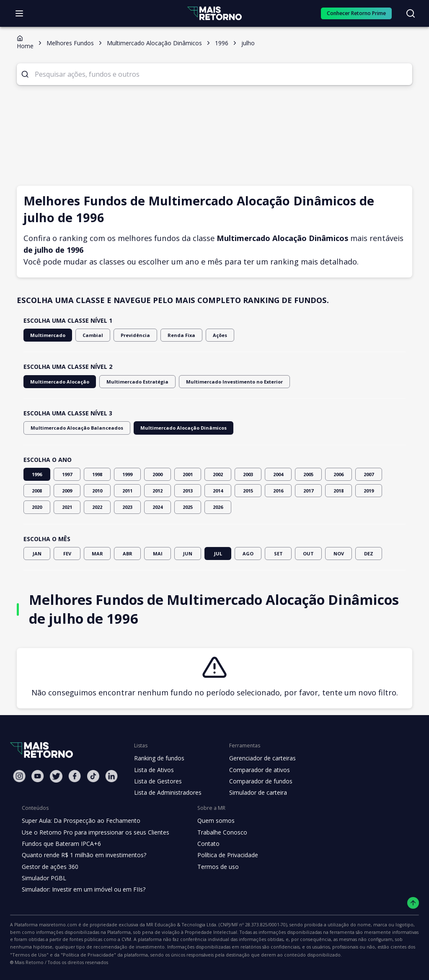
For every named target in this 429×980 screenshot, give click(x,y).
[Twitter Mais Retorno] (56, 776)
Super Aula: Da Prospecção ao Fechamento (79, 821)
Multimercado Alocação (56, 382)
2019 (369, 491)
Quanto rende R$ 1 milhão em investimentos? (81, 855)
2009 (67, 491)
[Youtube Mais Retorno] (38, 776)
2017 (308, 491)
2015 (248, 491)
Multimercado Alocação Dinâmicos (167, 428)
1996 (37, 474)
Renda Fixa (169, 335)
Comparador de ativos (255, 770)
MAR (97, 554)
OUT (308, 554)
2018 (339, 491)
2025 (188, 507)
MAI (158, 554)
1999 (127, 474)
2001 (188, 474)
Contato (202, 844)
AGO (248, 554)
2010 (97, 491)
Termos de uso (211, 867)
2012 (158, 491)
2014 (218, 491)
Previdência (126, 335)
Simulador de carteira (254, 793)
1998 (97, 474)
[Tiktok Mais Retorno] (93, 776)
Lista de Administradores (166, 793)
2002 (218, 474)
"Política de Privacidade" (334, 948)
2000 (158, 474)
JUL (218, 554)
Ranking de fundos (159, 758)
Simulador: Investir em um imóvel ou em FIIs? (81, 889)
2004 (278, 474)
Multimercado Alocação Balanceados (71, 428)
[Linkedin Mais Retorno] (111, 776)
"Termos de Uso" (281, 948)
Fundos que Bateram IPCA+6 (60, 844)
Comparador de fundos (256, 781)
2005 (308, 474)
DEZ (369, 554)
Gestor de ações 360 (49, 867)
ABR (127, 554)
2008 (37, 491)
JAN (37, 554)
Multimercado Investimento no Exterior (213, 382)
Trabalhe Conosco (215, 832)
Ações (205, 335)
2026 (218, 507)
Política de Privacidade (221, 855)
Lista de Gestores (157, 781)
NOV (339, 554)
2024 (158, 507)
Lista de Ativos (153, 770)
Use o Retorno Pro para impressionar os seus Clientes (93, 832)
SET (278, 554)
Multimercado (45, 335)
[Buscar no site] (411, 13)
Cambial (87, 335)
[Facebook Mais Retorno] (75, 776)
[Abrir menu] (19, 13)
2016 (278, 491)
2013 (188, 491)
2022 (97, 507)
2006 (339, 474)
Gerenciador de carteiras (258, 758)
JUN (188, 554)
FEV (67, 554)
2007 (369, 474)
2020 (37, 507)
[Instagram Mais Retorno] (19, 776)
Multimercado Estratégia (126, 382)
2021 (67, 507)
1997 (67, 474)
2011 (127, 491)
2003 (248, 474)
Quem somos (209, 821)
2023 (127, 507)
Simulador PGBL (44, 878)
